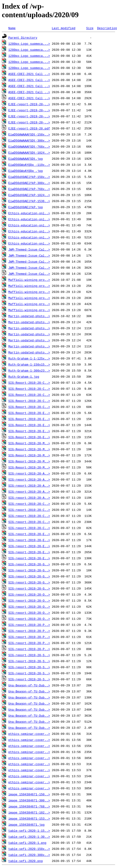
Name (12, 28)
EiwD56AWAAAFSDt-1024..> (29, 153)
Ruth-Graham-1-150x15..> (29, 364)
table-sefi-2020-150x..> (29, 849)
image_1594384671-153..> (29, 818)
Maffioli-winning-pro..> (29, 280)
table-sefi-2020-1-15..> (29, 831)
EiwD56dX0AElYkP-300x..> (29, 183)
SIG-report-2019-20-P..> (29, 625)
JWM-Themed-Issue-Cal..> (29, 249)
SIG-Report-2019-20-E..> (29, 413)
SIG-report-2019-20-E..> (29, 534)
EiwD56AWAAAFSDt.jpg (26, 159)
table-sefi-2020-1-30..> (29, 837)
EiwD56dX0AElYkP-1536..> (29, 201)
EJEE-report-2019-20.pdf (29, 128)
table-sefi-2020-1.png (27, 843)
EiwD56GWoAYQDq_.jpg (26, 171)
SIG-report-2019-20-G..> (29, 564)
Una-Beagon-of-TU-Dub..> (29, 685)
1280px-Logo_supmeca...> (29, 44)
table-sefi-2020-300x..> (29, 855)
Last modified (63, 28)
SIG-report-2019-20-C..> (29, 504)
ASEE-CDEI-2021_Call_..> (29, 74)
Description (107, 28)
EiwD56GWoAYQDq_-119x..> (29, 165)
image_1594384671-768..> (29, 806)
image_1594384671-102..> (29, 812)
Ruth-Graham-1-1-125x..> (29, 358)
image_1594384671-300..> (29, 800)
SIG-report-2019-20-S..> (29, 655)
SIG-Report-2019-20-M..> (29, 443)
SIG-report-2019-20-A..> (29, 473)
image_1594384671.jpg (26, 824)
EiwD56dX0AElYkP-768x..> (29, 189)
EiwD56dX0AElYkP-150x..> (29, 177)
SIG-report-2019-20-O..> (29, 594)
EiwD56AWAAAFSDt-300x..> (29, 140)
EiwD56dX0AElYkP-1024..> (29, 195)
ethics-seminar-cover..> (29, 734)
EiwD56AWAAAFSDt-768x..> (29, 146)
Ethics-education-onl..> (29, 213)
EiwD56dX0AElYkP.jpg (26, 207)
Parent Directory (23, 37)
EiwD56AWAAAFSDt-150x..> (29, 134)
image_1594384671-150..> (29, 794)
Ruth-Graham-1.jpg (24, 376)
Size (90, 28)
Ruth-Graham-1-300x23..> (29, 370)
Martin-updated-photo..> (29, 316)
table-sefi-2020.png (26, 861)
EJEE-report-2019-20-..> (29, 104)
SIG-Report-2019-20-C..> (29, 383)
